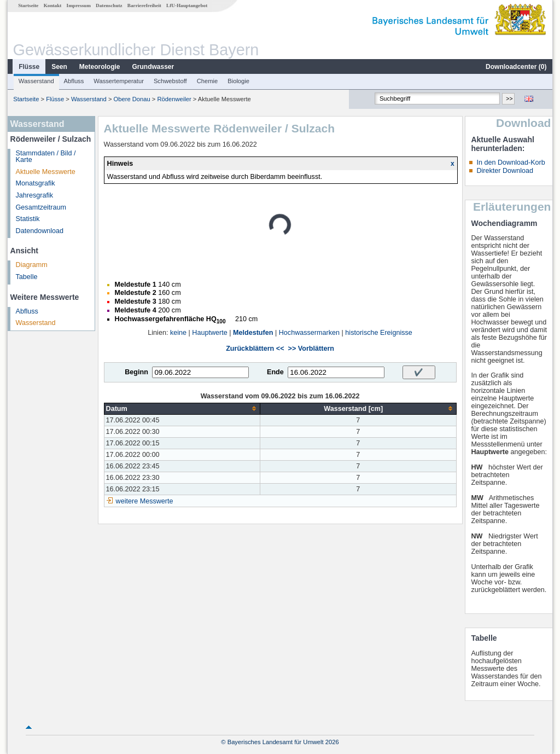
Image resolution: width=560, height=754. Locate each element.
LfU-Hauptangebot (187, 5)
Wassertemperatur (119, 81)
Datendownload (40, 231)
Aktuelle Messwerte (46, 172)
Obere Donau (132, 99)
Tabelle (27, 277)
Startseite (28, 5)
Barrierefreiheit (144, 5)
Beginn (136, 372)
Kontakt (53, 5)
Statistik (28, 219)
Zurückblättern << (255, 349)
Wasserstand (36, 81)
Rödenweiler (174, 99)
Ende (275, 372)
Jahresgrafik (35, 195)
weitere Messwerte (145, 501)
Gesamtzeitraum (41, 207)
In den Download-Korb (511, 163)
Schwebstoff (170, 81)
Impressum (79, 5)
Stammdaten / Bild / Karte (46, 157)
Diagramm (32, 265)
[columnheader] (182, 408)
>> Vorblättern (311, 349)
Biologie (238, 81)
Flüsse (29, 67)
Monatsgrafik (36, 183)
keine (178, 333)
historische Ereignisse (379, 333)
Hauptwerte (209, 333)
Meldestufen (253, 333)
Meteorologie (100, 67)
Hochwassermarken (309, 333)
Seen (59, 67)
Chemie (208, 81)
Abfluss (74, 81)
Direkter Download (505, 171)
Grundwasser (153, 67)
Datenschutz (109, 5)
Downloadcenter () (516, 67)
